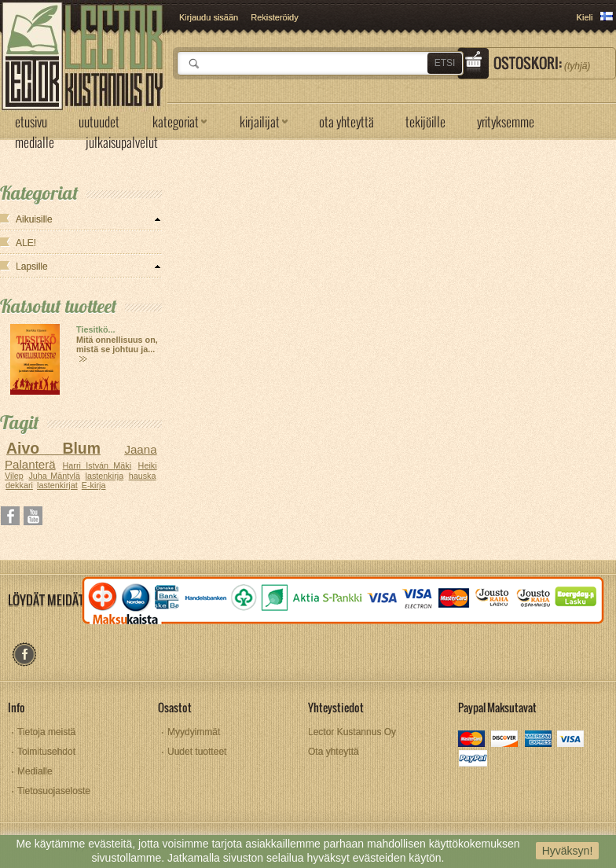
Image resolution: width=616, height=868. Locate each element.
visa (572, 740)
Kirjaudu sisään (209, 17)
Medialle (35, 771)
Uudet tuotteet (197, 752)
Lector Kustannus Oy (352, 732)
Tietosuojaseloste (54, 791)
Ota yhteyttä (334, 752)
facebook (24, 655)
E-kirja (94, 485)
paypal (473, 760)
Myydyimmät (194, 732)
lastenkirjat (57, 485)
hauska (143, 476)
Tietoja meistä (46, 732)
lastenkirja (105, 476)
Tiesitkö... (96, 329)
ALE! (26, 243)
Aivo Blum (53, 448)
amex (539, 740)
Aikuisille (34, 219)
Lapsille (32, 267)
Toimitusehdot (46, 752)
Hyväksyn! (568, 851)
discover (506, 740)
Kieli (585, 17)
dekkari (19, 485)
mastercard (473, 740)
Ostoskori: (542, 63)
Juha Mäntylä (54, 476)
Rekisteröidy (275, 17)
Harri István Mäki (97, 465)
